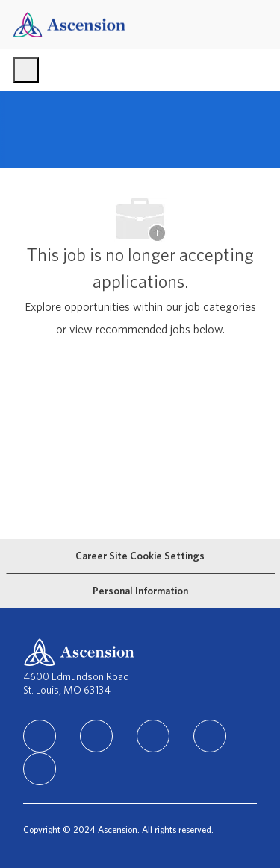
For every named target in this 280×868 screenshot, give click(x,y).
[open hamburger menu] (26, 70)
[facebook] (96, 736)
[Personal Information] (140, 591)
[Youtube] (40, 769)
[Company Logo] (69, 24)
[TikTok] (210, 736)
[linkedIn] (40, 736)
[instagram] (153, 736)
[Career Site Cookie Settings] (140, 556)
